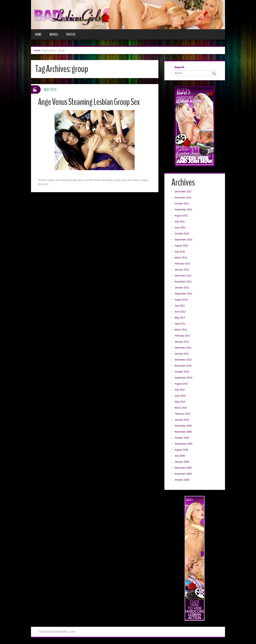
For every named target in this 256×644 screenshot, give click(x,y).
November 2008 (183, 474)
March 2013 (181, 258)
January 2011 (182, 354)
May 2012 (180, 318)
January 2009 (182, 462)
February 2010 (182, 414)
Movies (54, 34)
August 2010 (181, 384)
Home (38, 34)
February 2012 (182, 336)
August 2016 (181, 246)
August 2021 (181, 216)
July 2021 (180, 222)
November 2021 (183, 198)
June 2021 (180, 228)
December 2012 (183, 276)
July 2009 (180, 456)
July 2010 (180, 390)
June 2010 (180, 396)
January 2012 (182, 342)
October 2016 (182, 234)
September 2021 (183, 210)
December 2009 (183, 426)
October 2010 (182, 372)
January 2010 (182, 420)
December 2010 (183, 360)
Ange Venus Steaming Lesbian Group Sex (89, 102)
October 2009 (182, 438)
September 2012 (183, 294)
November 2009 (183, 432)
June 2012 (180, 312)
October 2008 (182, 480)
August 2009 (181, 450)
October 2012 (182, 288)
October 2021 (182, 204)
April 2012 (180, 324)
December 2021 (183, 192)
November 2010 (183, 366)
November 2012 (183, 282)
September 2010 (183, 378)
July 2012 (180, 306)
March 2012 (181, 330)
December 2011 (183, 348)
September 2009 (183, 444)
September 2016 (183, 240)
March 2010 (181, 408)
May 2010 (180, 402)
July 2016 (180, 252)
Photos (71, 34)
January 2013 (182, 270)
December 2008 (183, 468)
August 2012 (181, 300)
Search (179, 67)
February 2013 (182, 264)
